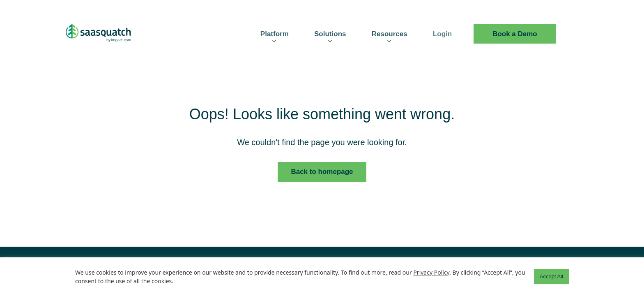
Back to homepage (322, 172)
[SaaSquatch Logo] (106, 34)
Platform (275, 34)
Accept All (551, 276)
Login (442, 34)
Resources (390, 34)
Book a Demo (515, 34)
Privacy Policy (431, 272)
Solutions (330, 34)
